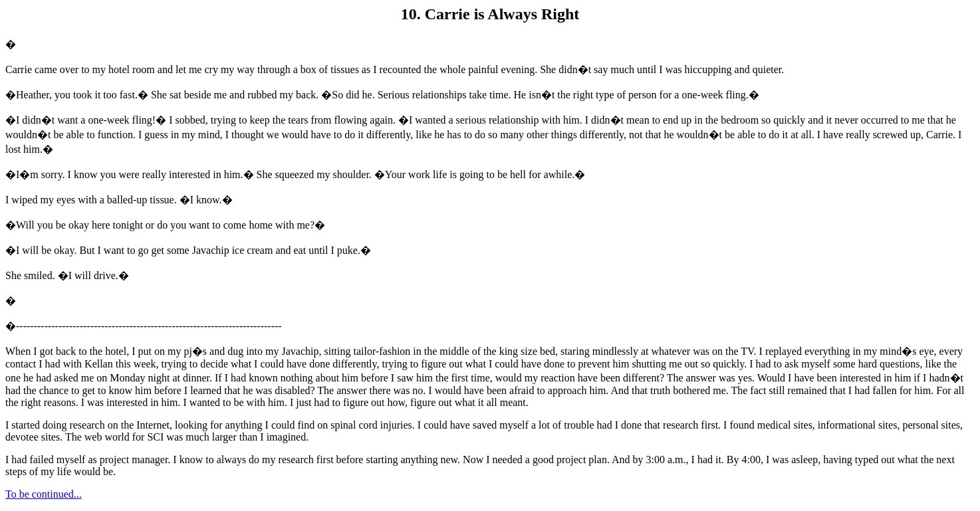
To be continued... (44, 494)
